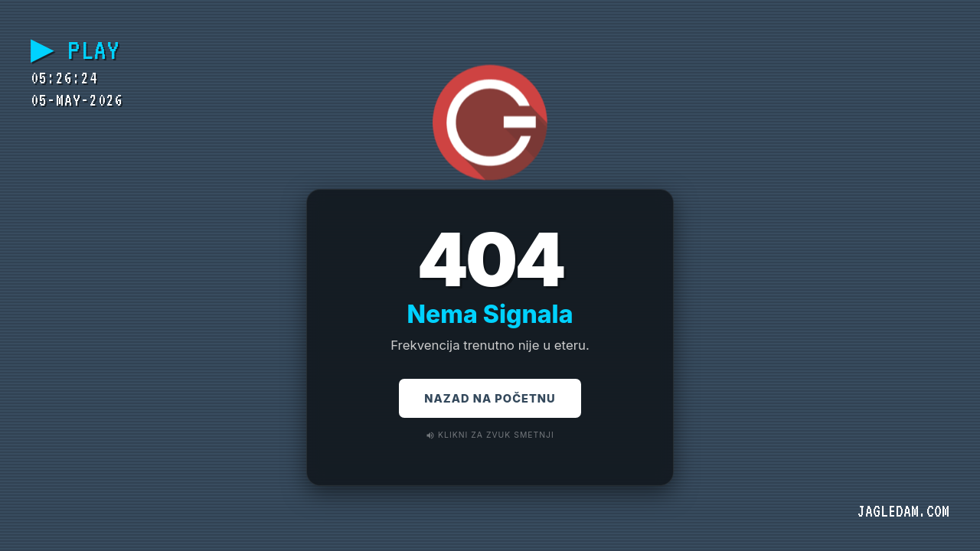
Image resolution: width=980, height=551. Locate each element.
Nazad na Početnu (490, 399)
